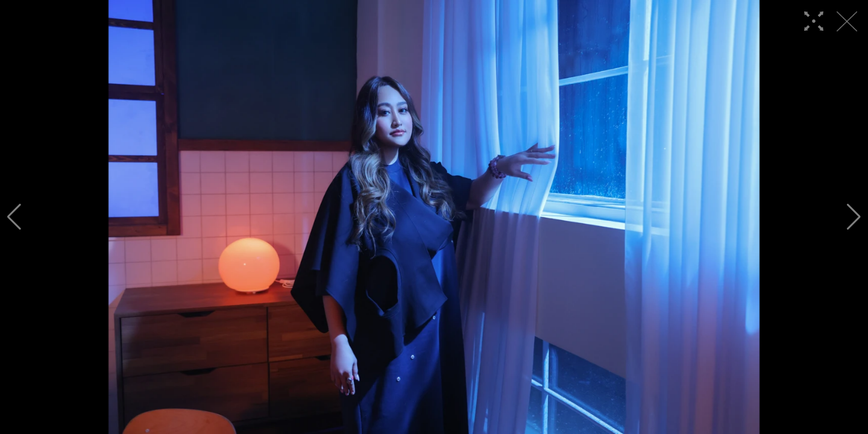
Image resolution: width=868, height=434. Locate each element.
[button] (14, 217)
